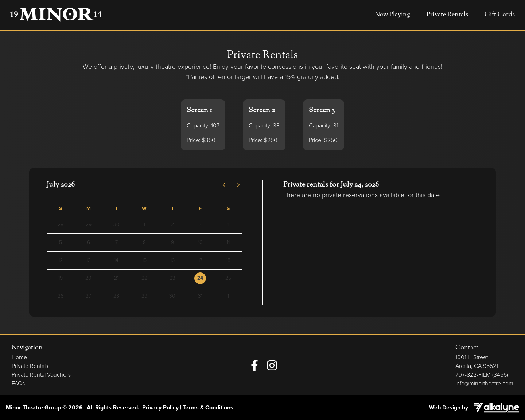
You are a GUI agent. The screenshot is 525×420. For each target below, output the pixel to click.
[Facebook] (254, 365)
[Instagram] (272, 365)
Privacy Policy (160, 407)
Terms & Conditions (208, 407)
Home (19, 357)
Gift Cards (500, 15)
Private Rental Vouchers (41, 375)
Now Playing (392, 15)
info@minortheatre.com (484, 383)
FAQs (18, 383)
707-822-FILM (473, 375)
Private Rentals (447, 15)
